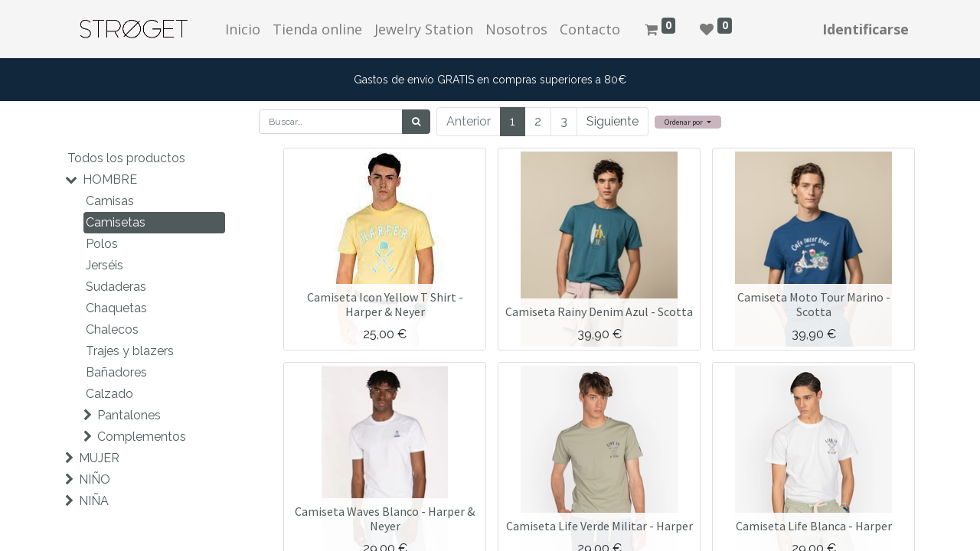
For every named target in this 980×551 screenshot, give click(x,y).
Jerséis (105, 265)
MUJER (99, 458)
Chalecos (112, 329)
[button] (688, 122)
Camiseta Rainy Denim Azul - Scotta (599, 311)
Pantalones (129, 415)
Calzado (109, 394)
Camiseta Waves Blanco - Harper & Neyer (385, 518)
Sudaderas (116, 287)
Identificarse (866, 29)
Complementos (142, 437)
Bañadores (116, 372)
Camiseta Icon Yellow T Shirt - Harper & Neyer (385, 304)
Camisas (110, 201)
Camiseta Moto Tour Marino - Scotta (814, 304)
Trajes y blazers (130, 351)
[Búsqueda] (416, 122)
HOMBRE (110, 179)
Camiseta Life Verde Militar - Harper (599, 526)
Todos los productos (126, 158)
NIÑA (94, 501)
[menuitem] (243, 29)
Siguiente (612, 121)
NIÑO (95, 479)
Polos (102, 244)
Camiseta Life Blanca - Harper (814, 526)
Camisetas (116, 222)
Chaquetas (116, 308)
